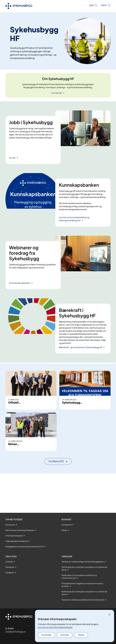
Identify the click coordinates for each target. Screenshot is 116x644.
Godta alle (46, 635)
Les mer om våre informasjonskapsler (55, 627)
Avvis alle (65, 635)
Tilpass (81, 635)
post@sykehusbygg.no (16, 631)
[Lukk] (110, 614)
